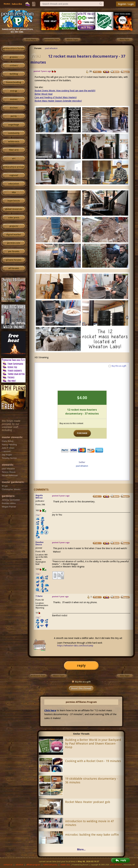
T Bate (39, 596)
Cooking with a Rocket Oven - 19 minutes (93, 761)
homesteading (14, 82)
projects (14, 226)
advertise (19, 865)
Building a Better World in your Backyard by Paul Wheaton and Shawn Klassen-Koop (93, 744)
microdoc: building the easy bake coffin (92, 835)
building (14, 74)
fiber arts (14, 150)
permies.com (14, 243)
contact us (8, 865)
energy (14, 91)
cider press (14, 218)
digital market (14, 235)
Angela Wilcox (39, 497)
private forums (14, 260)
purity (14, 116)
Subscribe (17, 4)
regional (14, 175)
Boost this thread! (81, 688)
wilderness (14, 142)
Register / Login (126, 4)
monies (14, 99)
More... (81, 849)
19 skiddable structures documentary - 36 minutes (91, 780)
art (14, 159)
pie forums (14, 251)
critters (14, 66)
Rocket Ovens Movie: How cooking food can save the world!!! (65, 91)
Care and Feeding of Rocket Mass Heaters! (56, 97)
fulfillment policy (50, 865)
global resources (14, 209)
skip (14, 192)
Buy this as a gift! (81, 682)
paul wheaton (51, 48)
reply (81, 666)
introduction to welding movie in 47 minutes (90, 823)
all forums (14, 268)
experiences (14, 201)
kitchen (14, 108)
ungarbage (14, 125)
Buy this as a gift (119, 366)
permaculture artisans (14, 167)
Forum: (38, 48)
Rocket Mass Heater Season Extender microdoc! (58, 101)
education (14, 184)
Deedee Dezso (40, 543)
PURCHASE (82, 433)
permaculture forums (14, 49)
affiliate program (33, 865)
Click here (50, 710)
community (14, 133)
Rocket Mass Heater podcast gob (88, 802)
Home (7, 4)
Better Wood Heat (44, 94)
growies (14, 57)
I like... (38, 515)
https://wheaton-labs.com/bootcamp (75, 646)
